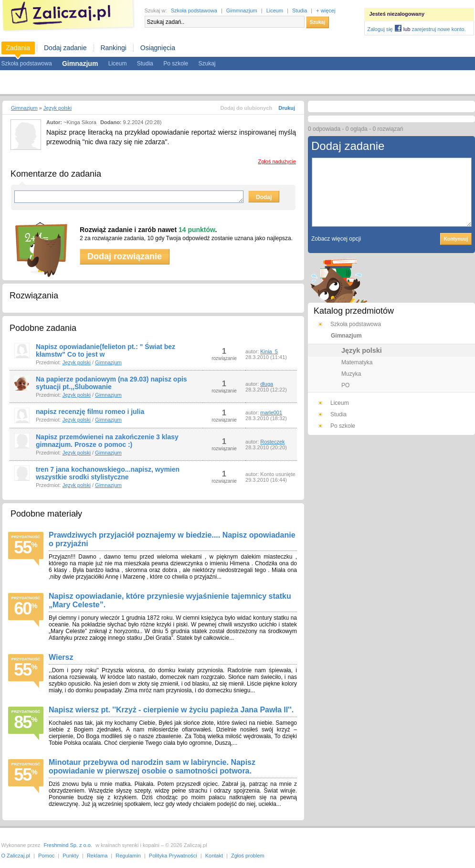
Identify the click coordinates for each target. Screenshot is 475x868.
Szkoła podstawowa (194, 11)
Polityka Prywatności (173, 856)
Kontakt (214, 856)
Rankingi (113, 48)
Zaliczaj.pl (68, 16)
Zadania (18, 48)
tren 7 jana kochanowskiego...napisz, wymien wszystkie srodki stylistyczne (108, 473)
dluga (267, 384)
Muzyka (351, 374)
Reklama (97, 856)
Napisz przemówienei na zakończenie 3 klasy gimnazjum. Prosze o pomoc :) (107, 441)
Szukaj (317, 22)
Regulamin (128, 856)
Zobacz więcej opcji (336, 239)
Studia (300, 11)
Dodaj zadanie (65, 48)
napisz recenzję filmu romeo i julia (90, 412)
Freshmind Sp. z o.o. (68, 845)
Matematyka (357, 362)
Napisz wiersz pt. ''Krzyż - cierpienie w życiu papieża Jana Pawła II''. (171, 710)
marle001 (271, 413)
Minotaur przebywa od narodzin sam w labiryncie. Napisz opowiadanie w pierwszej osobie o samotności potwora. (152, 767)
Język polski (58, 108)
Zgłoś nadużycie (277, 161)
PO (345, 385)
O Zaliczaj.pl (16, 856)
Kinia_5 (269, 351)
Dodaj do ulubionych (246, 108)
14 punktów (197, 230)
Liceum (275, 11)
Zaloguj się (380, 29)
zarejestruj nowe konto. (439, 29)
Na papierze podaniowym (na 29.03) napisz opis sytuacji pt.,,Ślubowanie (111, 383)
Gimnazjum (24, 108)
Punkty (71, 856)
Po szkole (176, 64)
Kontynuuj (456, 239)
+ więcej (326, 11)
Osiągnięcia (158, 48)
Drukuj (287, 108)
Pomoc (46, 856)
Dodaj (264, 197)
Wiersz (61, 657)
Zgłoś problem (248, 856)
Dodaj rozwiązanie (125, 256)
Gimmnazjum (242, 11)
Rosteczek (272, 442)
